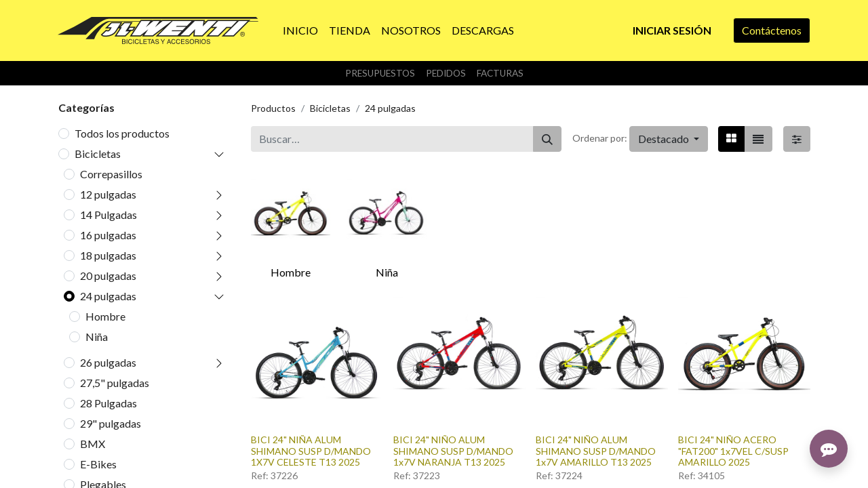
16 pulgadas (108, 235)
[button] (669, 139)
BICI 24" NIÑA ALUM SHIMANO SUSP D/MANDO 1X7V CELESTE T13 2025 (311, 451)
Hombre (105, 316)
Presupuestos (380, 73)
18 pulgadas (108, 255)
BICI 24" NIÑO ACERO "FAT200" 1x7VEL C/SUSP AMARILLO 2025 (733, 451)
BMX (93, 444)
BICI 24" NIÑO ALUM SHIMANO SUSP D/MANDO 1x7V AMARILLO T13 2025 (596, 451)
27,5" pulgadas (115, 383)
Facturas (500, 73)
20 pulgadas (108, 276)
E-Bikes (98, 464)
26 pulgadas (108, 362)
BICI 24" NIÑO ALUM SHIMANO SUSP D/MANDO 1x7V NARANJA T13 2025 (453, 451)
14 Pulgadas (108, 215)
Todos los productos (122, 133)
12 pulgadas (108, 194)
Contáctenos (772, 30)
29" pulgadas (111, 423)
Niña (97, 337)
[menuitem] (300, 30)
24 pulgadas (108, 296)
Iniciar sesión (672, 30)
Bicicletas (98, 154)
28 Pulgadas (108, 403)
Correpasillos (111, 174)
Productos (273, 108)
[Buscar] (547, 139)
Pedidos (446, 73)
